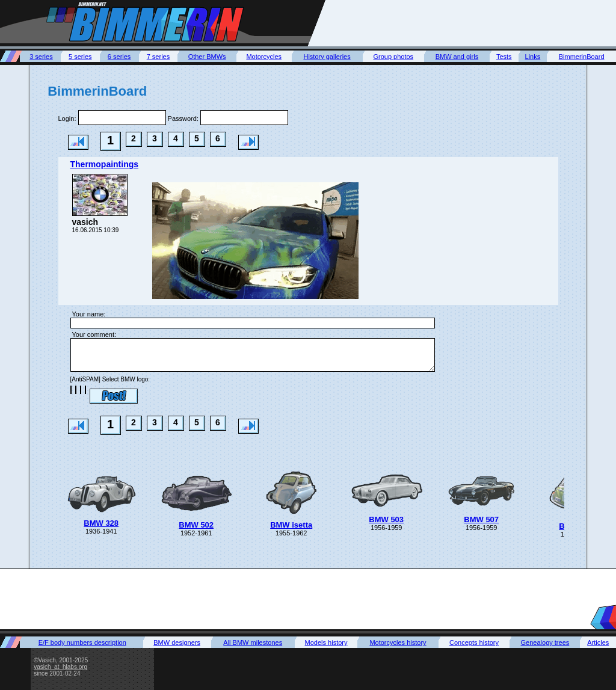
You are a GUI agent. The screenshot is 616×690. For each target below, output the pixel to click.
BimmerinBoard (582, 57)
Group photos (393, 57)
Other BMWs (207, 57)
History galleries (327, 57)
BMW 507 (481, 519)
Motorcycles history (398, 642)
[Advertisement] (470, 23)
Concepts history (474, 642)
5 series (80, 57)
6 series (119, 57)
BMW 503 (386, 519)
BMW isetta (291, 525)
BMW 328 (101, 523)
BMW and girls (457, 57)
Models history (326, 642)
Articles (598, 642)
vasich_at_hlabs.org (60, 667)
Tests (504, 57)
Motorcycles (264, 57)
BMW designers (177, 642)
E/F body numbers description (82, 642)
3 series (41, 57)
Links (533, 57)
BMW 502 (196, 525)
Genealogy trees (545, 642)
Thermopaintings (105, 164)
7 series (159, 57)
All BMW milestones (253, 642)
